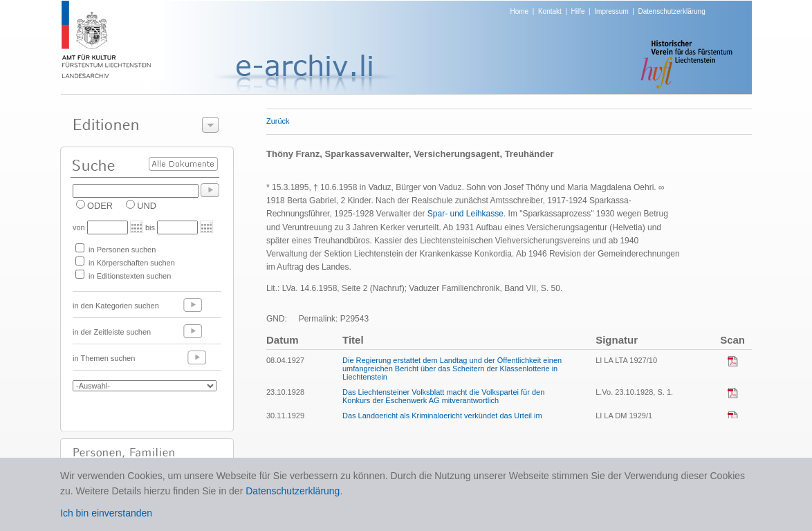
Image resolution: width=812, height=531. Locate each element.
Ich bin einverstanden (106, 513)
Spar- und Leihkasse (465, 214)
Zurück (278, 121)
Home (520, 11)
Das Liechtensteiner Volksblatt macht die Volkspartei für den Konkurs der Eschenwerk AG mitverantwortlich (443, 396)
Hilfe (578, 11)
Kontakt (550, 11)
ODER (100, 206)
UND (147, 206)
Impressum (611, 11)
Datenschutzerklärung (671, 11)
